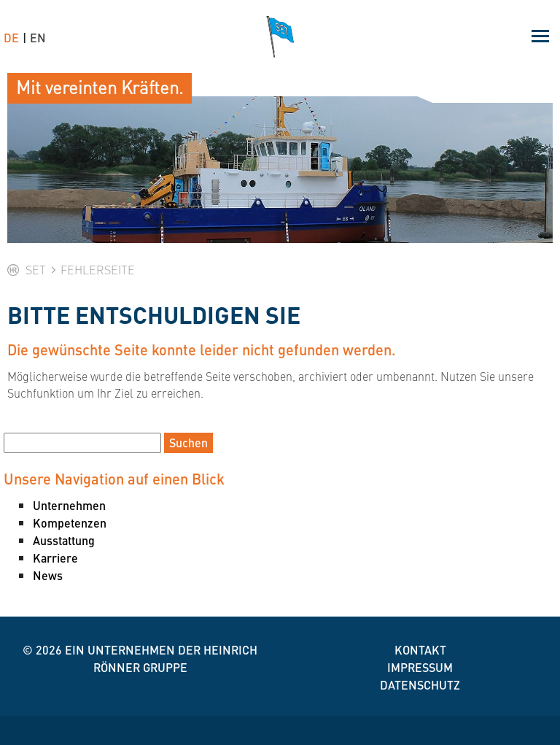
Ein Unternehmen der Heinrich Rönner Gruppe (161, 659)
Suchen (188, 443)
